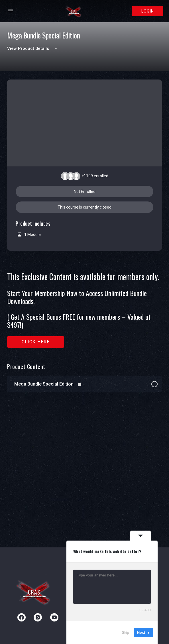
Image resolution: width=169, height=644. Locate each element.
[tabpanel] (84, 310)
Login (148, 11)
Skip (126, 632)
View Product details (33, 48)
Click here (36, 342)
